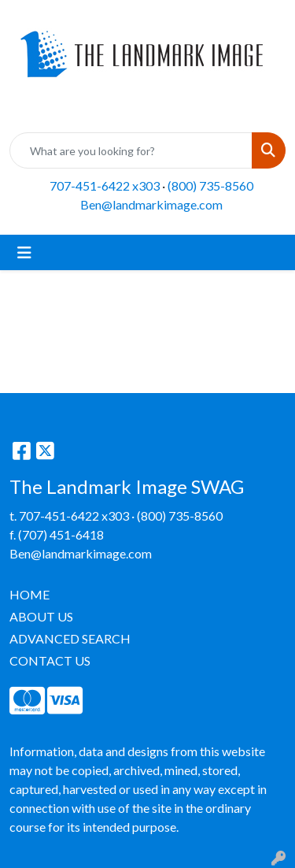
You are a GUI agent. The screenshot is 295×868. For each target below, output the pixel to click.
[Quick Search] (131, 150)
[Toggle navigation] (24, 252)
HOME (29, 594)
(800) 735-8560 (210, 185)
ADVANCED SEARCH (70, 638)
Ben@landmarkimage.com (151, 204)
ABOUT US (41, 616)
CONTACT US (50, 660)
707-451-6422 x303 (105, 185)
